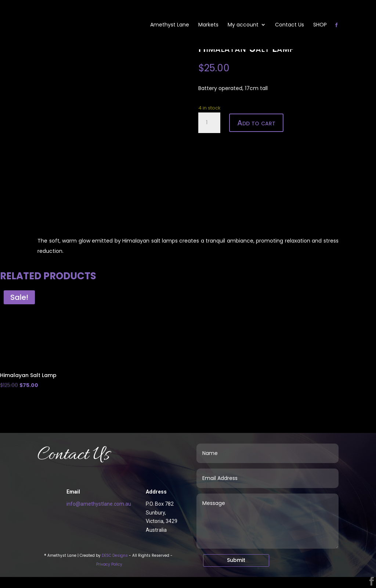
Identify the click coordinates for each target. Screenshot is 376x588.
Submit (236, 560)
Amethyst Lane (170, 25)
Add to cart (256, 123)
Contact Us (290, 25)
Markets (208, 25)
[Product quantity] (209, 123)
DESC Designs (115, 555)
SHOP (320, 25)
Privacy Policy (109, 564)
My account (243, 25)
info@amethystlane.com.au (99, 504)
